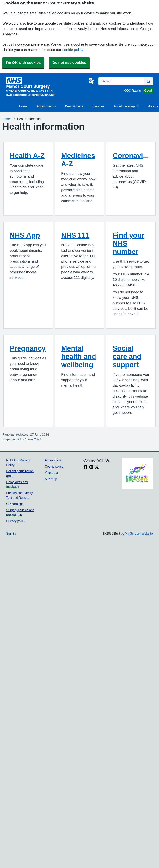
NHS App (25, 235)
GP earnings (15, 504)
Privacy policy (16, 521)
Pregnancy (28, 348)
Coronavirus (133, 156)
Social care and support (127, 356)
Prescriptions (74, 106)
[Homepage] (47, 83)
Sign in (11, 533)
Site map (51, 479)
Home (23, 106)
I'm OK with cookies (23, 63)
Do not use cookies (69, 63)
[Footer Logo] (137, 473)
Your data (51, 473)
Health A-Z (27, 156)
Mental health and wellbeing (79, 356)
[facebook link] (86, 467)
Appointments (46, 106)
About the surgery (126, 106)
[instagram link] (91, 467)
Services (98, 106)
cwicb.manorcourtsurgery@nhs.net (31, 95)
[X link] (97, 467)
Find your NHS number (129, 243)
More (153, 106)
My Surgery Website (139, 533)
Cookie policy (54, 466)
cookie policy (73, 50)
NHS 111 (75, 235)
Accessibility (53, 460)
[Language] (92, 81)
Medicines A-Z (78, 160)
